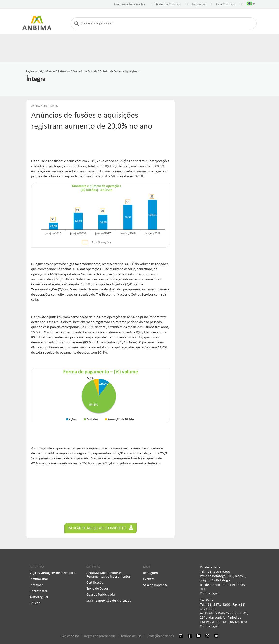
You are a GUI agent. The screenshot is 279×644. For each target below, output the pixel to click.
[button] (251, 5)
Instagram (150, 573)
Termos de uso (131, 636)
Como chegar (209, 594)
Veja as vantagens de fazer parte (53, 573)
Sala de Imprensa (155, 585)
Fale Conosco (226, 4)
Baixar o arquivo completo (101, 528)
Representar (38, 591)
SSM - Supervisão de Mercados (109, 601)
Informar (36, 585)
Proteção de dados (160, 636)
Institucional (39, 579)
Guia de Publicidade (101, 595)
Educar (35, 603)
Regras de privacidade (100, 636)
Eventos (149, 579)
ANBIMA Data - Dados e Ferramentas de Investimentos (108, 575)
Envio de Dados (98, 589)
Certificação (95, 583)
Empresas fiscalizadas (130, 4)
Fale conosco (70, 636)
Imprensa (199, 4)
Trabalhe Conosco (168, 4)
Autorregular (39, 597)
